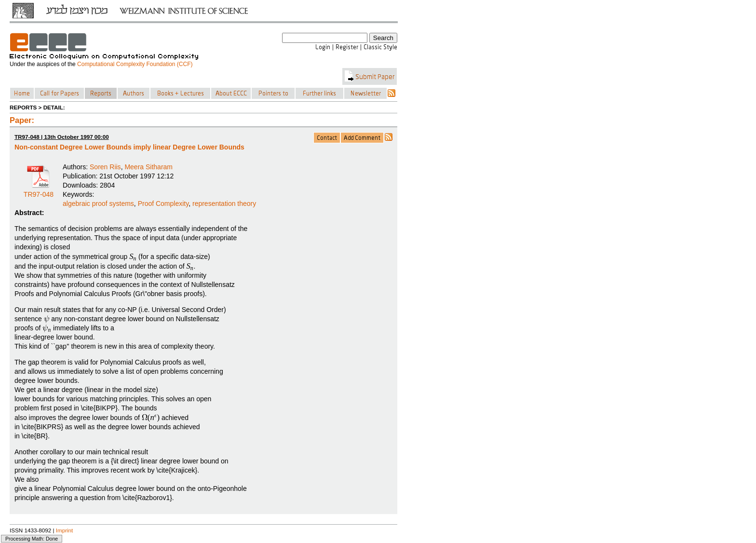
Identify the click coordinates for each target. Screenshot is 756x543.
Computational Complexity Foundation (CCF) (135, 64)
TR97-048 (39, 191)
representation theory (224, 204)
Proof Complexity (163, 204)
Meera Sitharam (148, 167)
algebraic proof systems (98, 204)
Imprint (65, 530)
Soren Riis (105, 167)
